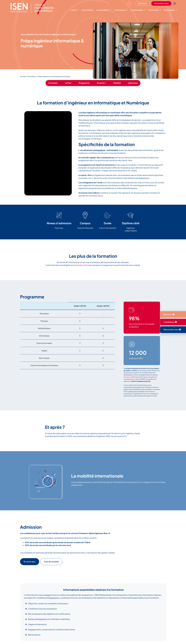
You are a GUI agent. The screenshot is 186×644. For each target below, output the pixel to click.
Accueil (23, 76)
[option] (175, 3)
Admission (133, 83)
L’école (74, 10)
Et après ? (101, 83)
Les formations (87, 10)
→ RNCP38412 (131, 231)
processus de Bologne (131, 377)
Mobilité (117, 83)
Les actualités (170, 10)
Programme (84, 83)
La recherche (155, 10)
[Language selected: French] (175, 3)
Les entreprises (138, 10)
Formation (53, 83)
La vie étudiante (104, 10)
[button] (130, 3)
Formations (32, 76)
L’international (121, 10)
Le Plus (68, 83)
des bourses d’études (82, 265)
